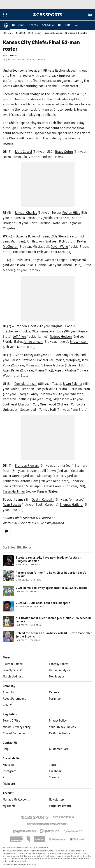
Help (6, 749)
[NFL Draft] (64, 25)
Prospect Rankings (53, 33)
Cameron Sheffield (16, 399)
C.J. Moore (12, 56)
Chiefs (7, 86)
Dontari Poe (45, 360)
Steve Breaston (69, 237)
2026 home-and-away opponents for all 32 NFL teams (52, 588)
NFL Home (8, 33)
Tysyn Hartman (14, 492)
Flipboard (9, 784)
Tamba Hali (29, 128)
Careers (54, 693)
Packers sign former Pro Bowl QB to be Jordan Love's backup (51, 575)
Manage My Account (16, 800)
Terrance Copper (25, 252)
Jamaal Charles (26, 213)
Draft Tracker (34, 33)
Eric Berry (59, 476)
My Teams (9, 806)
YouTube (8, 765)
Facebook (55, 771)
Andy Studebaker (43, 394)
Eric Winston (79, 342)
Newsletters (57, 800)
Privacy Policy (58, 721)
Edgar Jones (61, 399)
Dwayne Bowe (26, 237)
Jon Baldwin (35, 242)
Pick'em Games (13, 664)
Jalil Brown (48, 471)
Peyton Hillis (71, 213)
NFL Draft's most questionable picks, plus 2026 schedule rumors (54, 620)
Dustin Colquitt (43, 500)
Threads (54, 778)
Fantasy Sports (59, 664)
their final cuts (60, 123)
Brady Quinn (64, 152)
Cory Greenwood (44, 405)
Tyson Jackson (54, 366)
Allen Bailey (11, 371)
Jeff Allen (19, 337)
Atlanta (85, 133)
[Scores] (33, 25)
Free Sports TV (12, 670)
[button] (77, 25)
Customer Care (59, 749)
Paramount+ (57, 699)
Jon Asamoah (33, 342)
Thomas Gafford (71, 505)
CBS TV (7, 705)
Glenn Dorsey (24, 355)
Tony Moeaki (79, 260)
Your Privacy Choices (62, 727)
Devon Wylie (59, 247)
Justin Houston (79, 389)
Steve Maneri (27, 105)
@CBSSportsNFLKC (27, 523)
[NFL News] (18, 25)
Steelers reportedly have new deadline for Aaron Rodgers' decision (48, 560)
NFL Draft (21, 33)
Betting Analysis (59, 670)
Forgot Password (60, 806)
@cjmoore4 (56, 523)
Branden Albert (26, 326)
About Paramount (14, 699)
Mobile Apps (57, 677)
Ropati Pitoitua (65, 371)
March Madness (13, 677)
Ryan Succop (12, 505)
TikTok (53, 765)
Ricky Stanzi (31, 157)
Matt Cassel (24, 152)
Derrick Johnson (26, 384)
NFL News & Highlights (76, 33)
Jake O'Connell (37, 265)
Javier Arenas (12, 476)
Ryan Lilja (56, 332)
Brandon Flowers (27, 466)
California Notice (60, 734)
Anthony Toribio (67, 355)
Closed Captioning (15, 734)
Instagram (10, 771)
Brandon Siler (32, 389)
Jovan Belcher (73, 384)
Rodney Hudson (61, 337)
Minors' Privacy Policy (17, 727)
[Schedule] (48, 25)
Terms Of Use (11, 721)
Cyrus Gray (34, 218)
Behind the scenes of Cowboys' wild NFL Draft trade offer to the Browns (54, 635)
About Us (9, 693)
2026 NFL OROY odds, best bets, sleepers (43, 603)
